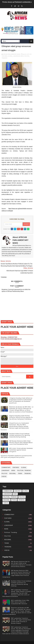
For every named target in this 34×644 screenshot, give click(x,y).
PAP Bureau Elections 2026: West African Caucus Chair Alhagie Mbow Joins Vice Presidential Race (21, 443)
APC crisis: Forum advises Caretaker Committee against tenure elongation (21, 450)
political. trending (24, 471)
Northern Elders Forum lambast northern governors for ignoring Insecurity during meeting (20, 435)
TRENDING (5, 58)
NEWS (22, 56)
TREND (20, 474)
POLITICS (27, 56)
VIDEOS (4, 476)
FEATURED (5, 56)
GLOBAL (10, 56)
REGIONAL (13, 474)
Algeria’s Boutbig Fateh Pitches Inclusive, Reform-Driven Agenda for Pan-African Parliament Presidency (21, 417)
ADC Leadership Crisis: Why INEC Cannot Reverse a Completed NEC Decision (20, 602)
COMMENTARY (6, 468)
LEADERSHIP (17, 56)
